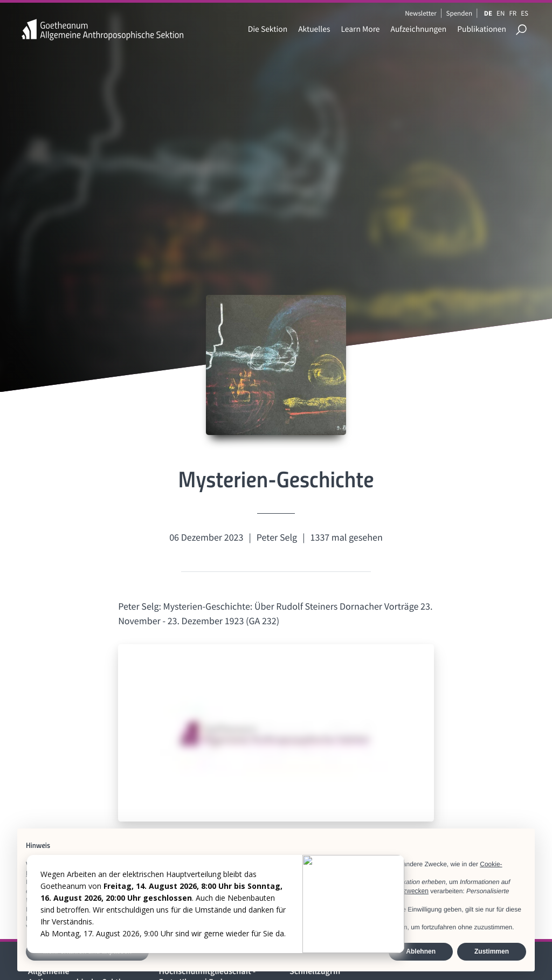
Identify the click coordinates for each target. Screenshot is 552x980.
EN (501, 13)
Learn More (360, 29)
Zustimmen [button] (492, 951)
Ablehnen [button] (421, 951)
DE (488, 13)
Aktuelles (314, 29)
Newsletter (421, 13)
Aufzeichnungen (419, 29)
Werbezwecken (406, 891)
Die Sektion (268, 29)
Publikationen (482, 29)
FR (513, 13)
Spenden (460, 13)
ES (525, 13)
